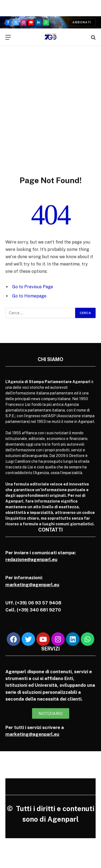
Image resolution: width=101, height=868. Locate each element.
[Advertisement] (50, 122)
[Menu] (8, 37)
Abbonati (82, 22)
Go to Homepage (29, 296)
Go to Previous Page (33, 287)
